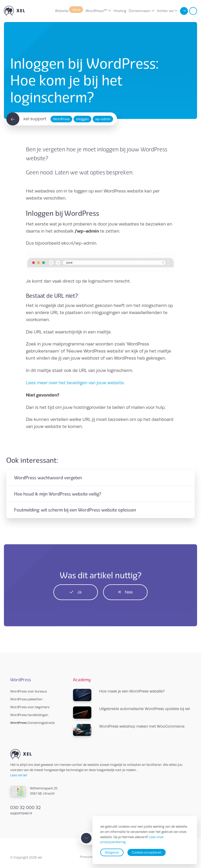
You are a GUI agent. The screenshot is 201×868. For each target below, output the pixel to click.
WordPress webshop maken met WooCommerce (129, 730)
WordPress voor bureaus (29, 691)
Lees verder (19, 775)
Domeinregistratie (32, 723)
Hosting (120, 11)
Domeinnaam (140, 11)
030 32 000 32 (26, 807)
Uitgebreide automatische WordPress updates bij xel (131, 713)
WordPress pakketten (26, 699)
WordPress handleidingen (29, 715)
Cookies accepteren (147, 852)
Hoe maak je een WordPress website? (119, 695)
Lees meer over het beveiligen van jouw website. (75, 383)
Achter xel (165, 11)
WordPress (96, 10)
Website (69, 10)
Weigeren (112, 852)
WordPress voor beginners (30, 707)
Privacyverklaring (91, 857)
